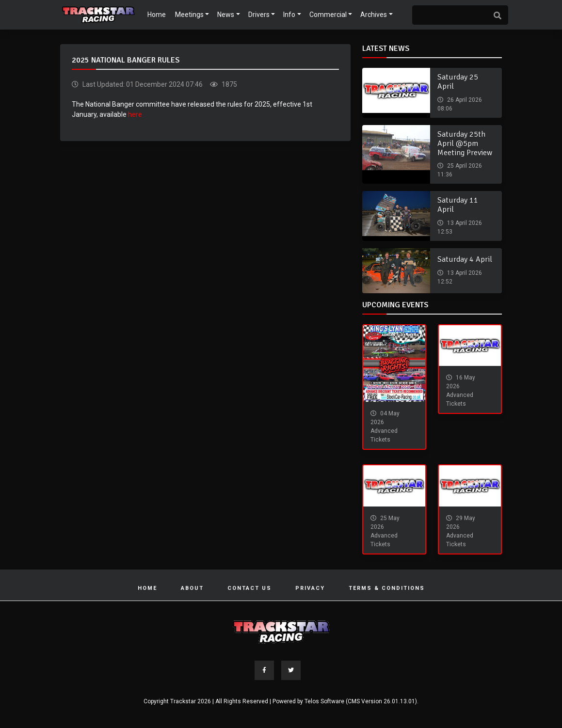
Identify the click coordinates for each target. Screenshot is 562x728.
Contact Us (249, 588)
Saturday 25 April (458, 82)
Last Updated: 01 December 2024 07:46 (142, 84)
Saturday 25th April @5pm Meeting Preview (465, 143)
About (192, 588)
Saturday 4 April (465, 259)
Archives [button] (374, 15)
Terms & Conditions (387, 588)
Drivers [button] (259, 15)
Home (157, 15)
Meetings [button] (189, 15)
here (135, 114)
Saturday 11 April (458, 205)
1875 (229, 84)
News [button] (226, 15)
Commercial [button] (328, 15)
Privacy (310, 588)
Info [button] (289, 15)
